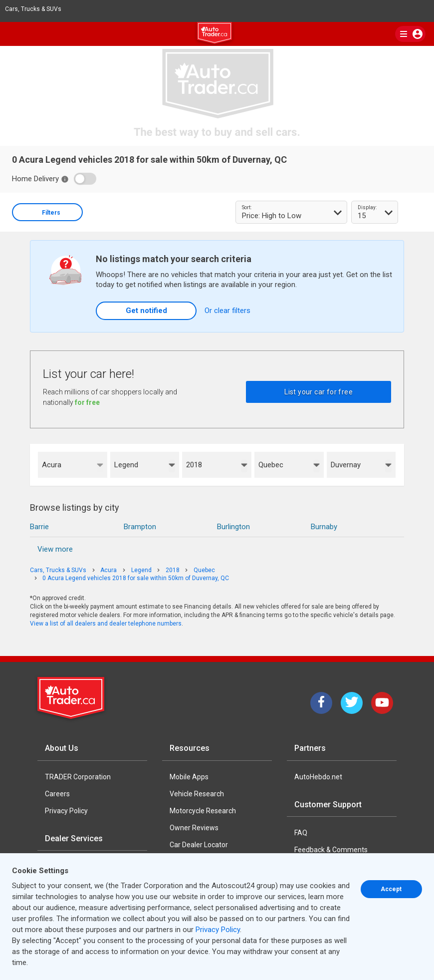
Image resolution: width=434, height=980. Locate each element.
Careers (57, 794)
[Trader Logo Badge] (72, 698)
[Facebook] (321, 703)
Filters (51, 213)
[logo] (217, 34)
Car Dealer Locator (199, 845)
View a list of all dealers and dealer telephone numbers (106, 624)
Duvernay (346, 465)
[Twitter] (352, 703)
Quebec (271, 465)
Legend (126, 465)
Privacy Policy (66, 811)
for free (87, 402)
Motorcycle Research (203, 811)
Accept (391, 889)
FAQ (301, 833)
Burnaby (324, 527)
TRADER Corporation (78, 777)
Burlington (233, 527)
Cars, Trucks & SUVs (37, 9)
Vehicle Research (197, 794)
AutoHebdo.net (318, 777)
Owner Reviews (194, 828)
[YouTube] (382, 703)
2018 (194, 465)
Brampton (140, 527)
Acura (52, 465)
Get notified (146, 311)
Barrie (39, 527)
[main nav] (410, 34)
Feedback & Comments (331, 850)
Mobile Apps (189, 777)
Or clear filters (227, 311)
